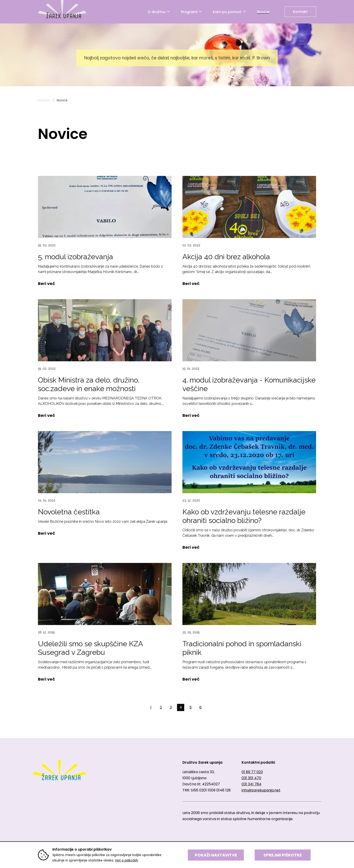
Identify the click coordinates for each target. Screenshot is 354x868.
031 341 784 (252, 784)
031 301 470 (251, 778)
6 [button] (200, 707)
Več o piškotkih (127, 860)
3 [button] (171, 707)
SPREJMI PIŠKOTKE (283, 855)
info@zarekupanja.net (261, 790)
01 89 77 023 (252, 772)
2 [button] (161, 707)
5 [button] (191, 707)
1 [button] (151, 707)
